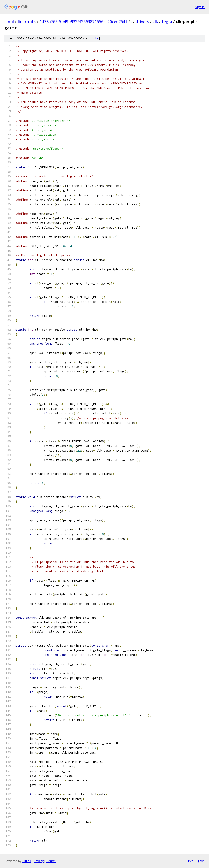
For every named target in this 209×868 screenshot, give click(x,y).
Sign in (200, 7)
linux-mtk (27, 21)
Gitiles (27, 861)
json (201, 861)
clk (155, 21)
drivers (142, 21)
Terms (51, 861)
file (95, 38)
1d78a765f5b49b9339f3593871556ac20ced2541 (83, 21)
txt (190, 861)
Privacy (39, 861)
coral (9, 21)
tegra (167, 21)
